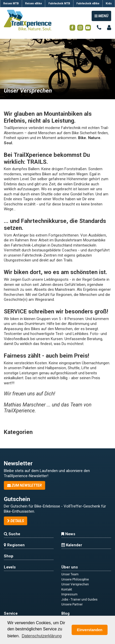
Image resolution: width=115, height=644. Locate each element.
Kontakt (67, 589)
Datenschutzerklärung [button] (42, 636)
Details (16, 521)
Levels (10, 567)
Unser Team (70, 574)
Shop (9, 556)
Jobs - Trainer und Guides (79, 600)
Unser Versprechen (75, 584)
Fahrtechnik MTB (59, 3)
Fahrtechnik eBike (88, 3)
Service (11, 613)
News (68, 534)
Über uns (70, 567)
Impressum (69, 594)
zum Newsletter (25, 485)
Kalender (72, 545)
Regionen (14, 545)
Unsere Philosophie (75, 579)
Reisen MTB (11, 3)
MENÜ (103, 16)
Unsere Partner (72, 604)
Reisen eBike (33, 3)
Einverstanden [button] (90, 630)
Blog (65, 613)
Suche (12, 534)
